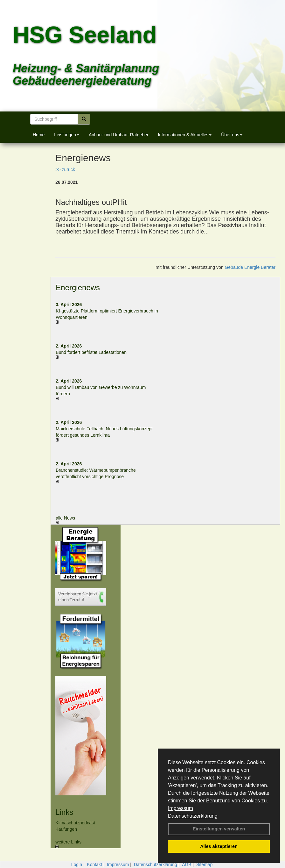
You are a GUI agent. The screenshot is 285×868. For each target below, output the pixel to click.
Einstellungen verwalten (219, 829)
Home (39, 135)
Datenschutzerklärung (193, 816)
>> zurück (65, 169)
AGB (187, 864)
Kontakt (94, 864)
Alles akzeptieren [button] (219, 846)
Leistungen (67, 135)
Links (64, 812)
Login (77, 864)
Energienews (78, 287)
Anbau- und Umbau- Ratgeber (119, 135)
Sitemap (204, 864)
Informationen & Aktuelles (185, 135)
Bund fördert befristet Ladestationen (91, 352)
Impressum (181, 808)
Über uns (232, 135)
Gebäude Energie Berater (250, 267)
